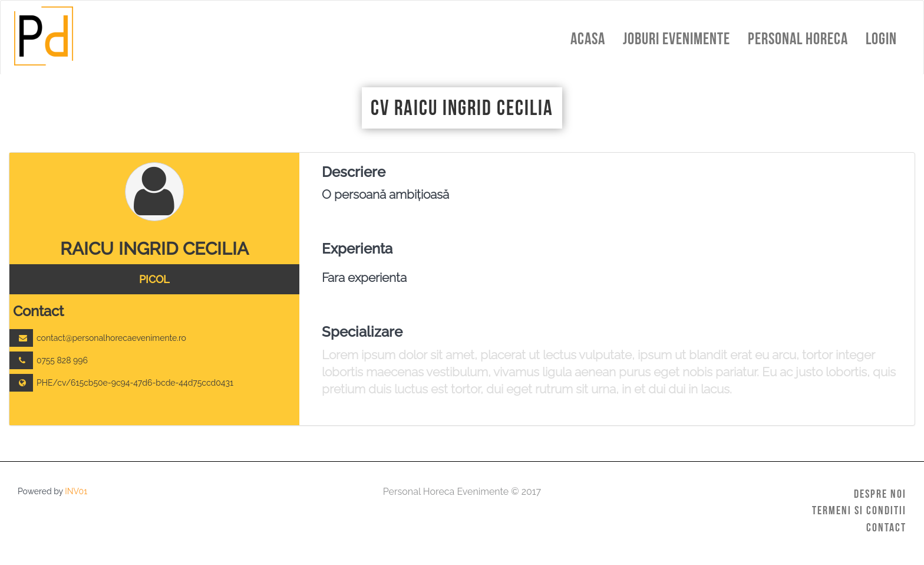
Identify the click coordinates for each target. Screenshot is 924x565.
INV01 (76, 491)
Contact (886, 527)
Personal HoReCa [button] (798, 39)
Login (881, 39)
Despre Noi (880, 494)
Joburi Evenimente (676, 39)
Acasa (588, 39)
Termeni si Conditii (859, 510)
